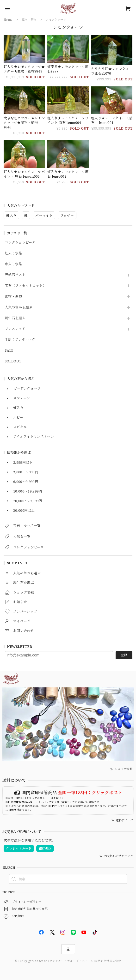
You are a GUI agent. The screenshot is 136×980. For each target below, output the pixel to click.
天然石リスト (15, 275)
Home (8, 20)
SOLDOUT (13, 361)
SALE (9, 351)
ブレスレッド (15, 329)
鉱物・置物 (13, 297)
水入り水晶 (13, 264)
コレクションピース (20, 243)
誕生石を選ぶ (15, 318)
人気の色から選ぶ (19, 307)
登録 (124, 655)
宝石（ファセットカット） (25, 286)
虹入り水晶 (13, 253)
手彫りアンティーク (20, 340)
